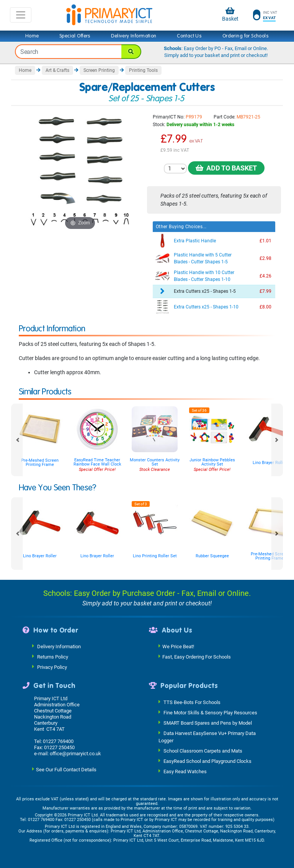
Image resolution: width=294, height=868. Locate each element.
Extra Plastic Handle (195, 241)
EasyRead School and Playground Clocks (207, 761)
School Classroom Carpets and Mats (203, 751)
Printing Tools (143, 70)
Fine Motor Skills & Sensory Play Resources (210, 712)
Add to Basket (226, 168)
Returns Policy (53, 657)
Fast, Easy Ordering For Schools (197, 657)
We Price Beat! (178, 647)
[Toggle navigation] (21, 15)
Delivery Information (134, 36)
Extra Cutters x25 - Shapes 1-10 (206, 307)
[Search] (131, 52)
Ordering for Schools (246, 36)
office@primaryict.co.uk (75, 754)
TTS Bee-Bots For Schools (192, 702)
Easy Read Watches (185, 771)
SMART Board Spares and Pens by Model (208, 723)
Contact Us (189, 36)
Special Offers (75, 36)
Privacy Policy (52, 667)
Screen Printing (99, 70)
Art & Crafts (57, 70)
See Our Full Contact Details (66, 769)
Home (32, 36)
